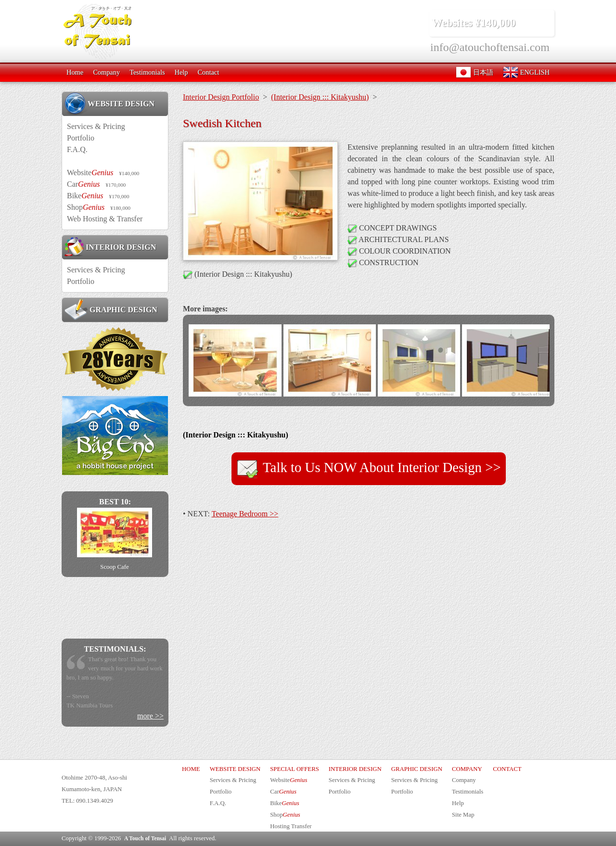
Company (106, 72)
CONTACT (507, 769)
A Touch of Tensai (145, 838)
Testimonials (147, 72)
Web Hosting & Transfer (105, 219)
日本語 (475, 72)
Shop (99, 207)
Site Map (463, 815)
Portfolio (81, 138)
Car (96, 184)
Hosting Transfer (291, 826)
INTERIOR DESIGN (110, 247)
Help (181, 72)
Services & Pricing (96, 126)
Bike (98, 196)
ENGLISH (526, 72)
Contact (208, 72)
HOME (191, 769)
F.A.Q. (77, 149)
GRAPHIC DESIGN (111, 309)
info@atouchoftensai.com (490, 47)
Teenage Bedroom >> (245, 514)
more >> (150, 716)
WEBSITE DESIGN (109, 103)
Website (103, 173)
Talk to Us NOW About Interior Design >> (368, 469)
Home (75, 72)
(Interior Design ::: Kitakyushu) (320, 97)
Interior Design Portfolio (221, 97)
